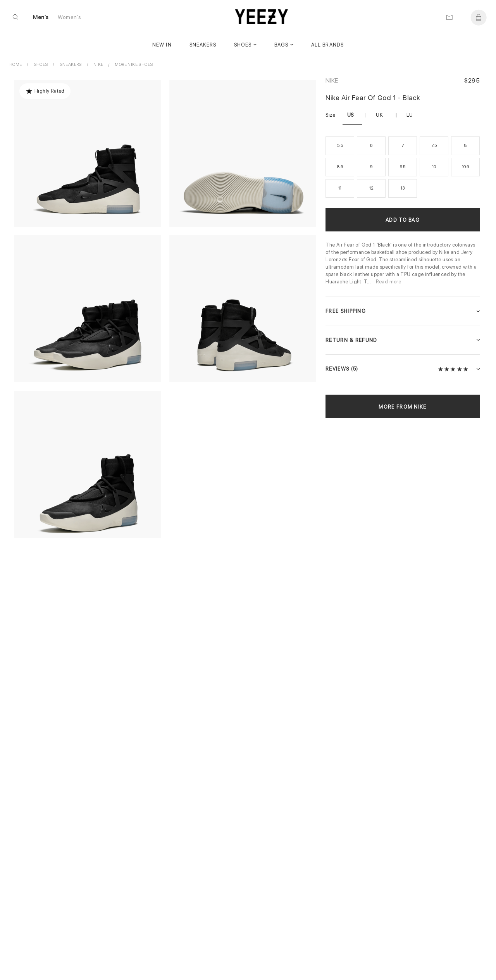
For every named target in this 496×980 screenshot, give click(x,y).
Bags (281, 46)
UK (379, 115)
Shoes (243, 46)
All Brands (327, 46)
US (350, 115)
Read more (389, 282)
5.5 (340, 146)
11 (340, 188)
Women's (70, 18)
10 (434, 167)
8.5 (340, 167)
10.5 (465, 167)
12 (371, 188)
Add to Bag (403, 220)
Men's (41, 18)
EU (410, 115)
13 (403, 188)
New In (162, 46)
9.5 (403, 167)
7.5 (434, 146)
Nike (332, 80)
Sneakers (203, 46)
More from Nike (402, 407)
